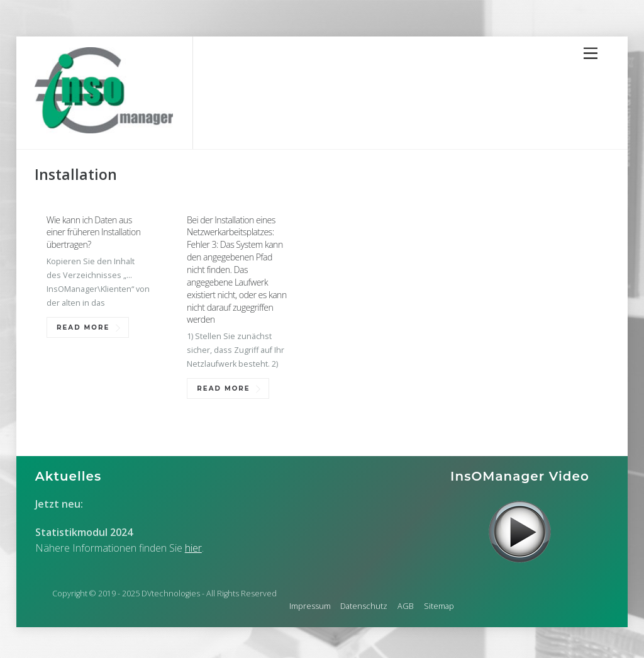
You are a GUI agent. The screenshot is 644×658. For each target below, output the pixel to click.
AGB (406, 606)
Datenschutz (364, 606)
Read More (83, 327)
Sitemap (439, 606)
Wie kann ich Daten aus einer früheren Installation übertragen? (94, 232)
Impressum (310, 606)
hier (193, 548)
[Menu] (591, 54)
